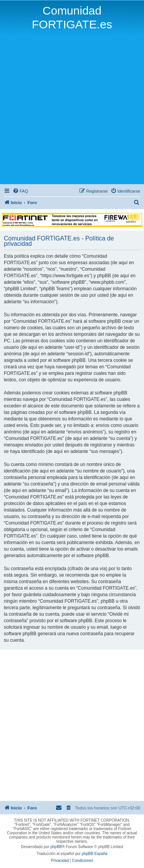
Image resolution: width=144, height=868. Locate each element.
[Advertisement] (72, 107)
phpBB (56, 847)
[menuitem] (20, 191)
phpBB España (95, 854)
